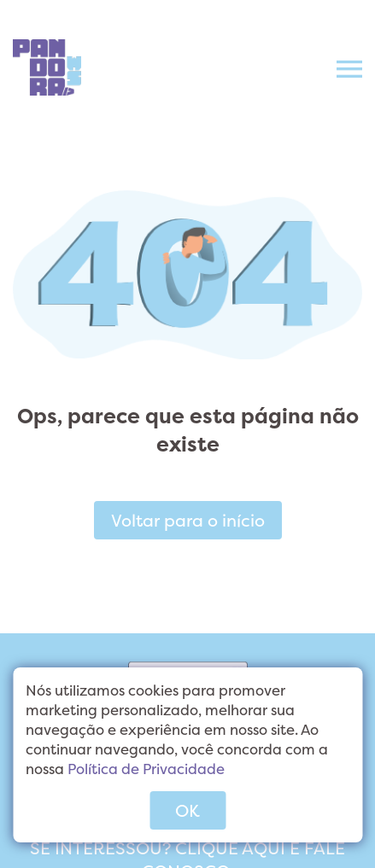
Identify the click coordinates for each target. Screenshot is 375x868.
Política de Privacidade (146, 769)
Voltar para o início (188, 520)
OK (187, 810)
